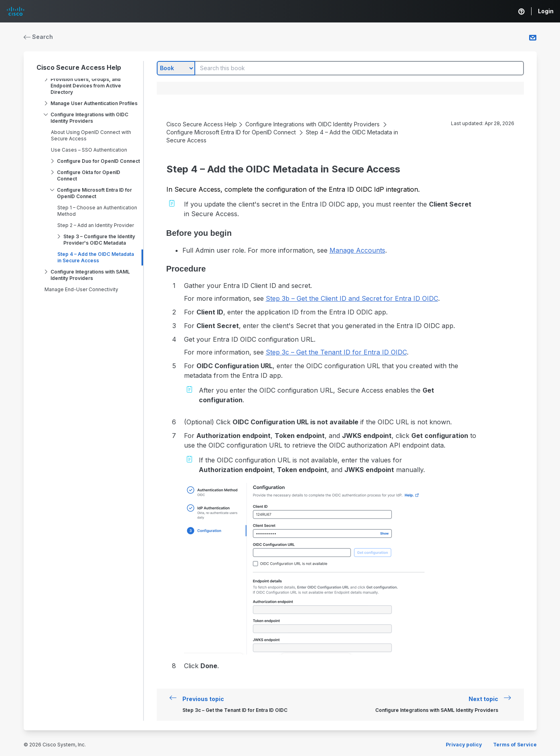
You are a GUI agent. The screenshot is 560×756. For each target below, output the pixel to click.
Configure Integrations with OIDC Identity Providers (89, 118)
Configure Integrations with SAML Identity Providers (90, 275)
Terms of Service (515, 745)
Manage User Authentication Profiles (94, 103)
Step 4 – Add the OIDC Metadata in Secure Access (96, 257)
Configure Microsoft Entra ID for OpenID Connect (94, 193)
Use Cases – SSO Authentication (89, 150)
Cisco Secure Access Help (79, 67)
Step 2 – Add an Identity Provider (96, 225)
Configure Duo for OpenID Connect (98, 161)
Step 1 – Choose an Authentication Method (97, 211)
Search (38, 37)
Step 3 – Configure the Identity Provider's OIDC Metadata (99, 240)
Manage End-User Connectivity (81, 289)
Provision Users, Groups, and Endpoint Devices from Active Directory (86, 86)
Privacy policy (464, 745)
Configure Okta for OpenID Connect (89, 175)
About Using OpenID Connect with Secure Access (91, 135)
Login (546, 11)
